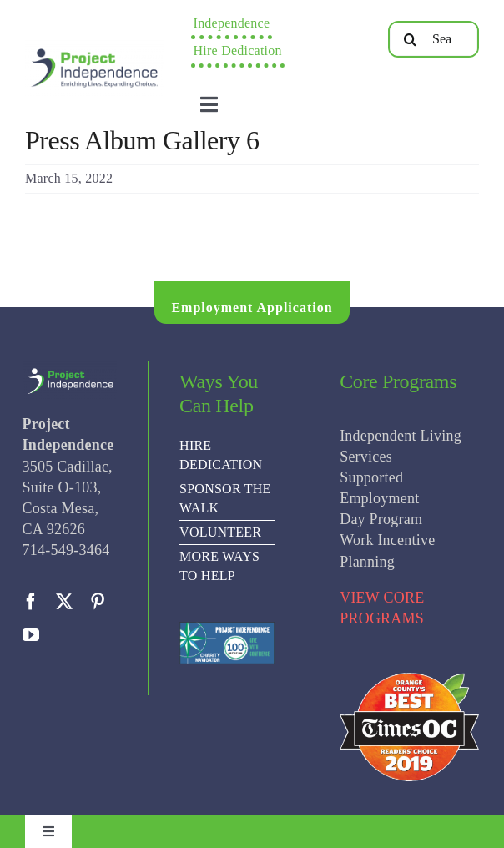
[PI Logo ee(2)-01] (95, 46)
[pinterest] (98, 602)
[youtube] (31, 635)
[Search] (411, 39)
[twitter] (64, 602)
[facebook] (31, 602)
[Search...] (433, 39)
